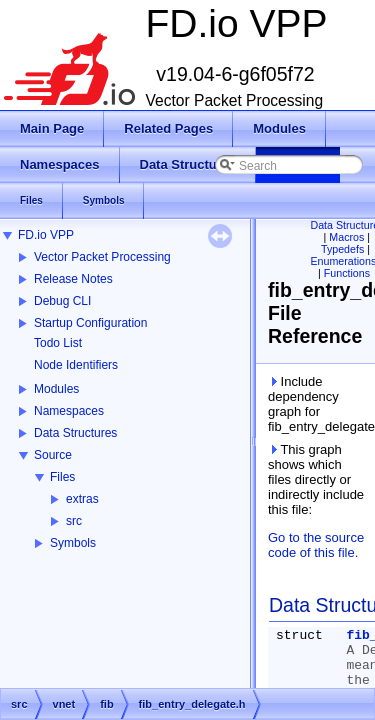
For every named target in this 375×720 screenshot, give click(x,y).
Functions (347, 273)
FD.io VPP (46, 235)
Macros (346, 237)
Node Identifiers (76, 365)
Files (62, 477)
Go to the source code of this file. (316, 545)
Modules (56, 389)
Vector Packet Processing (102, 257)
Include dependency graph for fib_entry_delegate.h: (317, 404)
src (74, 521)
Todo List (58, 343)
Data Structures (75, 433)
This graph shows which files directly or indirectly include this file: (316, 479)
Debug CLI (62, 301)
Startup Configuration (90, 323)
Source (53, 455)
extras (82, 499)
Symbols (73, 543)
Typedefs (342, 249)
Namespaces (69, 411)
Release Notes (73, 279)
